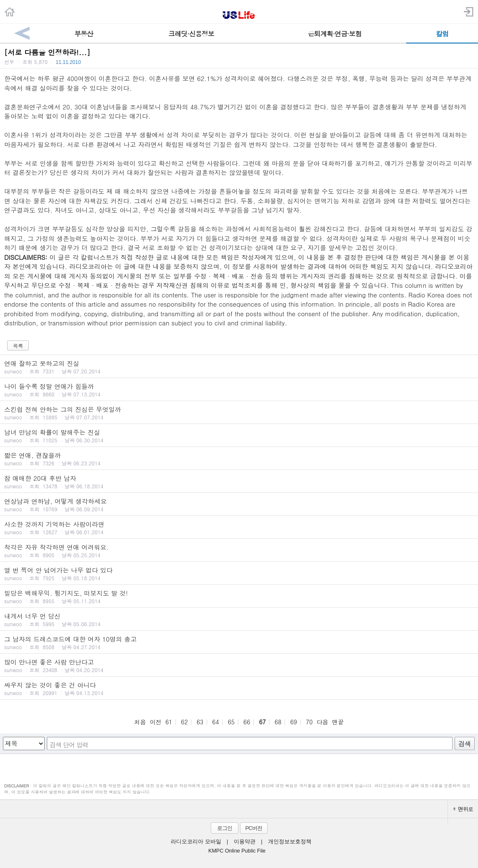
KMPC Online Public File (237, 851)
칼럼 (442, 34)
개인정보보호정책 (290, 842)
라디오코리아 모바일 (196, 842)
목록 (18, 346)
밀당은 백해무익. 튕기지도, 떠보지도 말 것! (239, 596)
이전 (156, 722)
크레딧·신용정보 (191, 34)
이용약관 (245, 842)
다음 (322, 722)
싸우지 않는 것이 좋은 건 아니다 (239, 688)
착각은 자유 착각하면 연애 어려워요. (239, 551)
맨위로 (463, 809)
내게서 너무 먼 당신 (239, 619)
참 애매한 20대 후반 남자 (239, 482)
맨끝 (338, 722)
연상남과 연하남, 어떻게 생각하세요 (239, 505)
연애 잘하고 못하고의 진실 (239, 367)
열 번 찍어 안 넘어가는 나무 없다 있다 (239, 574)
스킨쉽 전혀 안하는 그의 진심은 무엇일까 (239, 413)
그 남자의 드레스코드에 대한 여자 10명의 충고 (239, 642)
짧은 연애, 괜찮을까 (239, 459)
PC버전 (253, 828)
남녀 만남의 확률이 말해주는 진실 (239, 436)
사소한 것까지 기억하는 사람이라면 (239, 528)
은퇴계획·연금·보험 (335, 34)
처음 (140, 722)
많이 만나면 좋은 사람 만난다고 (239, 665)
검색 (465, 744)
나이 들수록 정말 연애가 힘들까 (239, 390)
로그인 (225, 828)
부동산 (84, 34)
